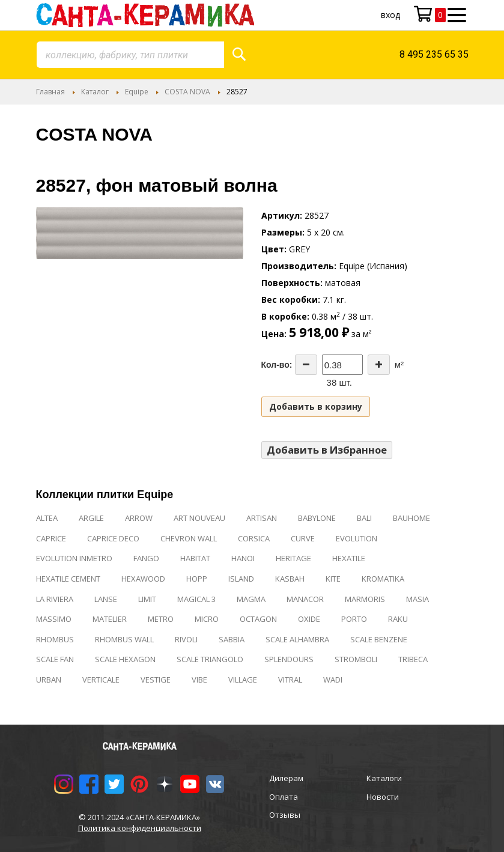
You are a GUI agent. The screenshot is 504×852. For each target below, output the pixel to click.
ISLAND (241, 579)
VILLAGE (243, 680)
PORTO (354, 619)
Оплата (284, 797)
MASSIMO (54, 619)
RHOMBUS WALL (124, 639)
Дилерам (286, 778)
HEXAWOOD (143, 579)
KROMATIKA (383, 579)
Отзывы (285, 815)
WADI (333, 680)
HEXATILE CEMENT (68, 579)
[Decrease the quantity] (306, 365)
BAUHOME (411, 518)
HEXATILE (349, 558)
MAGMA (251, 599)
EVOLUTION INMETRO (74, 558)
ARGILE (91, 518)
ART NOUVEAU (199, 518)
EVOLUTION (357, 538)
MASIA (417, 599)
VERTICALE (101, 680)
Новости (383, 797)
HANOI (243, 558)
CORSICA (254, 538)
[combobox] (130, 55)
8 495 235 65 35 (434, 54)
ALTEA (47, 518)
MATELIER (110, 619)
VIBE (199, 680)
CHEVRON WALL (189, 538)
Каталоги (384, 778)
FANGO (146, 558)
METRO (161, 619)
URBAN (49, 680)
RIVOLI (186, 639)
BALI (364, 518)
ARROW (139, 518)
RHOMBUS (55, 639)
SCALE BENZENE (379, 639)
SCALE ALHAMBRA (297, 639)
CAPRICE (51, 538)
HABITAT (195, 558)
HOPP (197, 579)
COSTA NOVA (187, 92)
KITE (333, 579)
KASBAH (290, 579)
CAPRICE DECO (113, 538)
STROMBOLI (356, 659)
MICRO (207, 619)
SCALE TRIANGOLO (210, 659)
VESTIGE (156, 680)
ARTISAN (262, 518)
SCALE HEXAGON (125, 659)
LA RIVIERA (55, 599)
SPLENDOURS (289, 659)
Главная (50, 92)
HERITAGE (293, 558)
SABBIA (232, 639)
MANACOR (305, 599)
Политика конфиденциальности (140, 828)
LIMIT (147, 599)
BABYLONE (317, 518)
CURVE (303, 538)
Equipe (137, 92)
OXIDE (309, 619)
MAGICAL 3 (196, 599)
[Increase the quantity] (379, 365)
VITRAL (290, 680)
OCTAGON (258, 619)
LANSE (106, 599)
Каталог (95, 92)
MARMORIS (365, 599)
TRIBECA (413, 659)
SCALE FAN (55, 659)
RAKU (398, 619)
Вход (390, 15)
